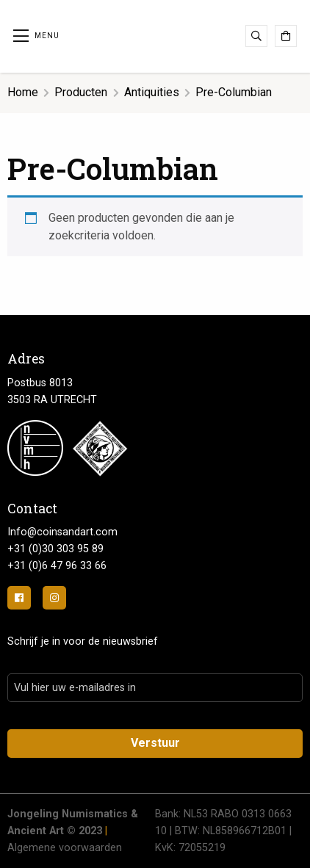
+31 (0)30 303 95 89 (55, 549)
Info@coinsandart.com (62, 532)
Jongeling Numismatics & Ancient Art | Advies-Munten (155, 34)
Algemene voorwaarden (65, 848)
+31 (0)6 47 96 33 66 (57, 566)
